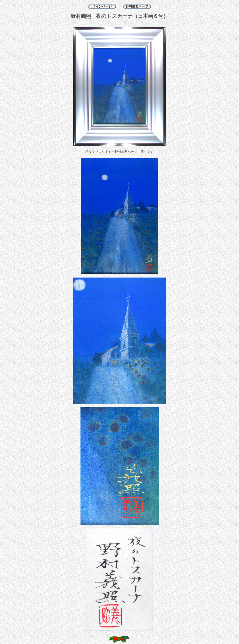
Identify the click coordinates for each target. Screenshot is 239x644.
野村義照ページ (137, 6)
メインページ (102, 6)
